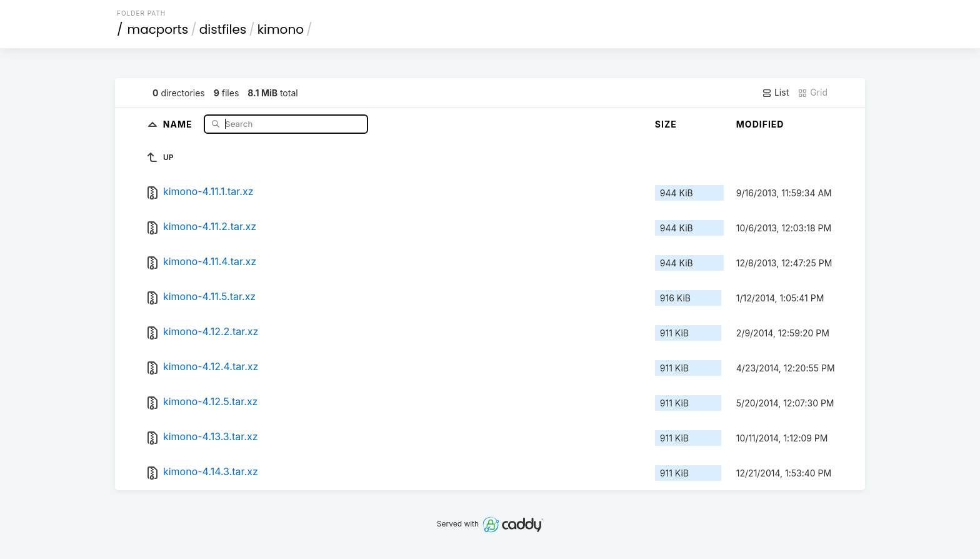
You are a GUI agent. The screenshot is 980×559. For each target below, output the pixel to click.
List (775, 93)
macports (158, 29)
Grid (812, 93)
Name (179, 123)
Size (666, 124)
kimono (281, 29)
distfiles (223, 29)
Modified (760, 124)
